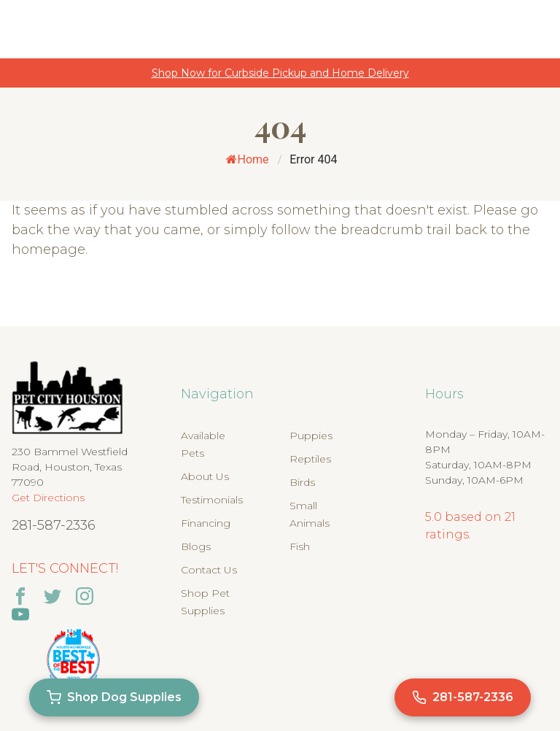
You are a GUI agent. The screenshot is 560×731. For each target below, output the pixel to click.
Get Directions (48, 498)
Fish (300, 546)
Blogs (196, 546)
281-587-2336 (54, 525)
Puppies (311, 436)
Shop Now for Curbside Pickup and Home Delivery (280, 73)
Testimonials (212, 500)
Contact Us (209, 570)
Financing (206, 523)
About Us (205, 476)
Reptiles (310, 459)
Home (248, 159)
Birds (302, 482)
